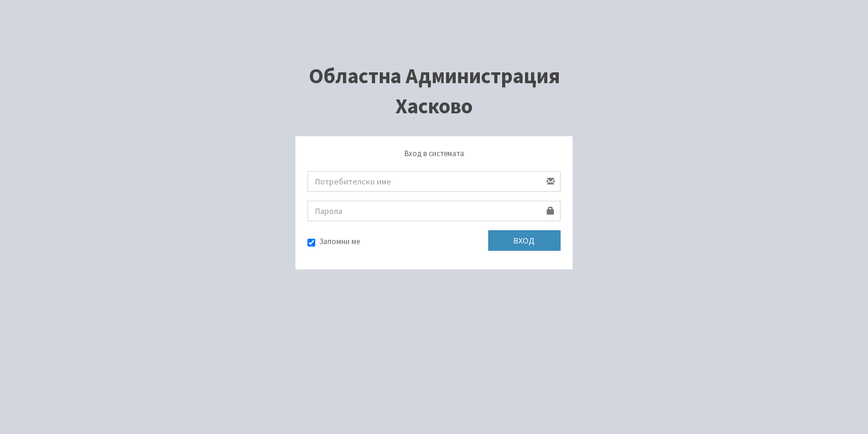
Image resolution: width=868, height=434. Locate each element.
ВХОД (524, 241)
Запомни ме (334, 241)
